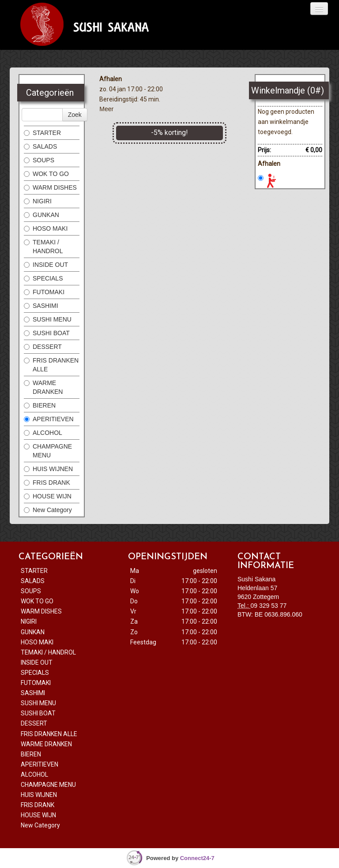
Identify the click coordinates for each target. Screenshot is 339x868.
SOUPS (39, 160)
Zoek (75, 115)
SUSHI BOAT (47, 333)
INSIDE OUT (46, 265)
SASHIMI (41, 306)
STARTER (42, 133)
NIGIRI (38, 201)
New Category (48, 510)
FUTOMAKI (44, 292)
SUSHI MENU (48, 319)
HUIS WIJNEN (48, 469)
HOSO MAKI (46, 228)
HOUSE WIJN (49, 496)
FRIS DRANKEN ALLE (51, 365)
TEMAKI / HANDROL (43, 247)
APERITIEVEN (49, 419)
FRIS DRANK (47, 483)
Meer (106, 109)
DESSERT (44, 347)
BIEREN (40, 405)
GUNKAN (41, 215)
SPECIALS (43, 278)
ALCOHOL (43, 433)
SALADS (40, 146)
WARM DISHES (50, 187)
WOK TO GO (46, 174)
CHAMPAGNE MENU (48, 451)
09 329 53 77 (269, 606)
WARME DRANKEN (43, 387)
